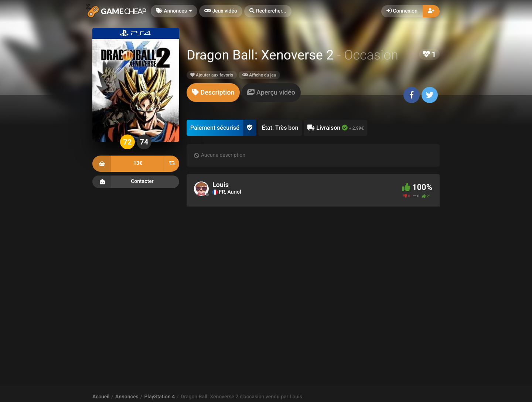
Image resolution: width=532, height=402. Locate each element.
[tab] (213, 93)
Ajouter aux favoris (212, 75)
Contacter (136, 182)
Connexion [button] (402, 11)
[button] (268, 11)
